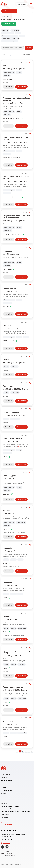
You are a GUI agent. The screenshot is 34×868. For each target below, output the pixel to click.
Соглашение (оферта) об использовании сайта (16, 812)
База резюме (5, 788)
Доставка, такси (15, 30)
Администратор (9, 386)
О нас (3, 801)
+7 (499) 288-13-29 (9, 831)
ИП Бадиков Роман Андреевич (13, 234)
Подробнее (8, 87)
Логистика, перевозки (7, 33)
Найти (29, 48)
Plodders (6, 564)
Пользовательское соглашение (11, 806)
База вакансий (6, 777)
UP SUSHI (6, 457)
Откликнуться (21, 87)
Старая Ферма (7, 269)
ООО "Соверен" (8, 79)
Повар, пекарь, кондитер (13, 438)
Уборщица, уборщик (11, 476)
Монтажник (8, 511)
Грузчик (6, 617)
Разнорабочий (9, 360)
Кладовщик (8, 251)
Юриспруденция (9, 288)
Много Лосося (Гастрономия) (12, 118)
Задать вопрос (6, 843)
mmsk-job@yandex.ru (7, 840)
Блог (2, 798)
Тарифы (3, 793)
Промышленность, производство (10, 38)
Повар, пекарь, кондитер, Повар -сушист (16, 138)
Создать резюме (9, 24)
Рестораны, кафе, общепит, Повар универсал (17, 99)
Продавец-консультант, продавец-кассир (17, 652)
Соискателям (9, 11)
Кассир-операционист (12, 412)
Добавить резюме (7, 791)
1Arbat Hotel (7, 494)
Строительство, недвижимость (10, 36)
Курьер (6, 66)
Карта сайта (5, 817)
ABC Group (6, 307)
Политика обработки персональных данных (15, 809)
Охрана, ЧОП (5, 30)
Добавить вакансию (7, 780)
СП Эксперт (6, 529)
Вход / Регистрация (22, 4)
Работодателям (25, 11)
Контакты (4, 803)
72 (29, 751)
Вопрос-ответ (5, 814)
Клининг (18, 33)
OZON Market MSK (9, 341)
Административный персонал (10, 41)
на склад (22, 36)
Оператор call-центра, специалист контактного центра (16, 217)
